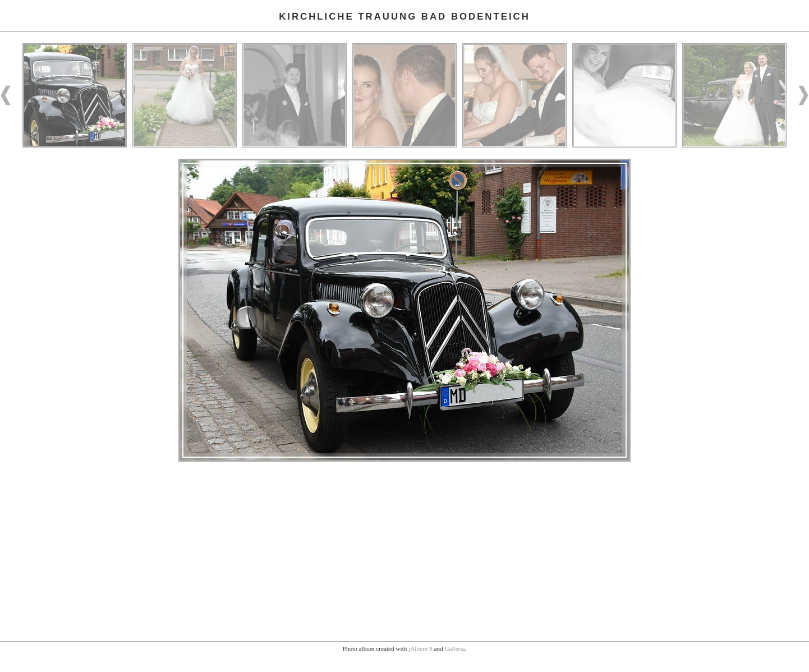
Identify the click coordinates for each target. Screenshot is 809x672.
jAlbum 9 (420, 648)
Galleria (454, 648)
